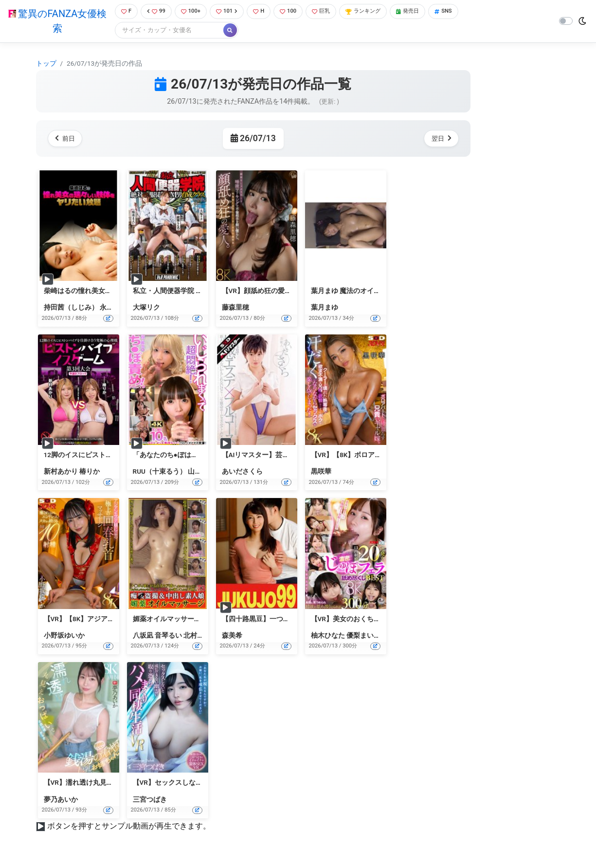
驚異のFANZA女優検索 (55, 22)
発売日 (425, 12)
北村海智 (197, 636)
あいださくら (242, 473)
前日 (67, 139)
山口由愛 (201, 473)
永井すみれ (117, 309)
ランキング (376, 12)
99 (154, 12)
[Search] (165, 31)
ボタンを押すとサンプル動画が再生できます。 (129, 827)
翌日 (440, 139)
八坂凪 (143, 636)
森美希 (232, 636)
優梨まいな (363, 636)
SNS (464, 12)
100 (295, 12)
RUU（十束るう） (160, 473)
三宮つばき (150, 800)
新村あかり (61, 473)
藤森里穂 (235, 309)
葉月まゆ (325, 309)
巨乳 (330, 12)
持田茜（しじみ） (71, 309)
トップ (46, 64)
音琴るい (168, 636)
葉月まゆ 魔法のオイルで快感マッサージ (373, 292)
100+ (191, 12)
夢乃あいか (61, 800)
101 (229, 12)
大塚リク (146, 309)
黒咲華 (321, 473)
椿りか (90, 473)
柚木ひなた (328, 636)
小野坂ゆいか (64, 636)
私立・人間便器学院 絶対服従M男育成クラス (201, 292)
